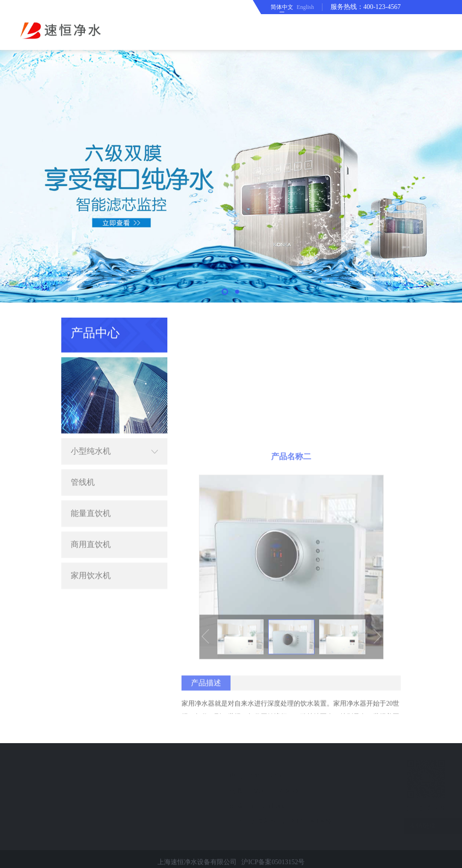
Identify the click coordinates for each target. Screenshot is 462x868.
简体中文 (282, 7)
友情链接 (410, 826)
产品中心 (338, 325)
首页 (310, 325)
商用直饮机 (91, 529)
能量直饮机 (91, 498)
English (305, 7)
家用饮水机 (91, 561)
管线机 (83, 467)
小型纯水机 (114, 436)
